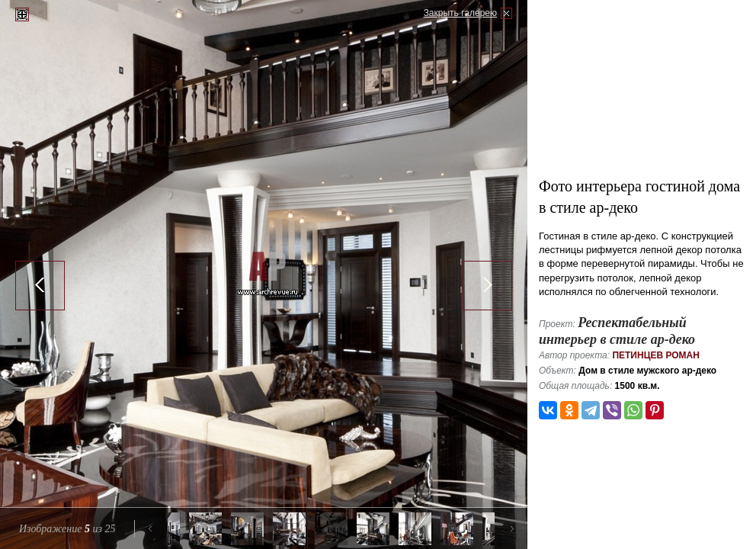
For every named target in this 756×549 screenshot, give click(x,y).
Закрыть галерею (460, 13)
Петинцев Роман (656, 355)
